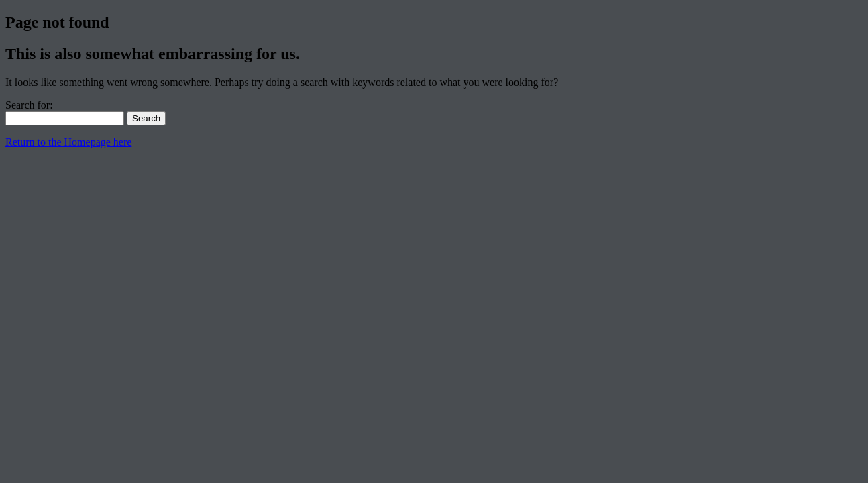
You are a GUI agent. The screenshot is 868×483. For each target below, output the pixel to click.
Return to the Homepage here (68, 142)
